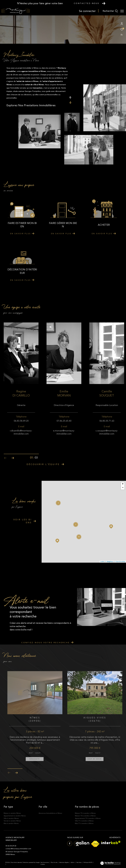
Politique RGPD (88, 862)
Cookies (43, 864)
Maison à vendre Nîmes (12, 813)
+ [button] (123, 484)
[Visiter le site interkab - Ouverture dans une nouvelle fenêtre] (111, 842)
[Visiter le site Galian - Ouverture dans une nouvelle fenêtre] (83, 843)
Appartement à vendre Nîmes (15, 816)
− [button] (123, 488)
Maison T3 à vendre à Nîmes (85, 813)
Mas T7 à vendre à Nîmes (84, 823)
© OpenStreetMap (120, 562)
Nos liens (79, 862)
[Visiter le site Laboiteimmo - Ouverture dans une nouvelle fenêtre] (110, 863)
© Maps (109, 562)
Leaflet (102, 562)
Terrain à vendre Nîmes (12, 821)
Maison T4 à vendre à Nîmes (85, 816)
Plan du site (54, 862)
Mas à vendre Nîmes (11, 823)
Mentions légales (64, 862)
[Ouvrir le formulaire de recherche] (110, 11)
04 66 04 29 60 (11, 846)
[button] (13, 458)
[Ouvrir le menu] (122, 11)
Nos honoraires (45, 862)
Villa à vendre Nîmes (11, 818)
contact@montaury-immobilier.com (18, 849)
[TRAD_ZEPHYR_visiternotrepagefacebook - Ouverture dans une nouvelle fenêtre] (70, 843)
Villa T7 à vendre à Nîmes (84, 821)
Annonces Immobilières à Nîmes (50, 813)
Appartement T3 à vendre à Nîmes (88, 818)
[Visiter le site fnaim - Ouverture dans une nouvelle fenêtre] (95, 844)
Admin (73, 862)
